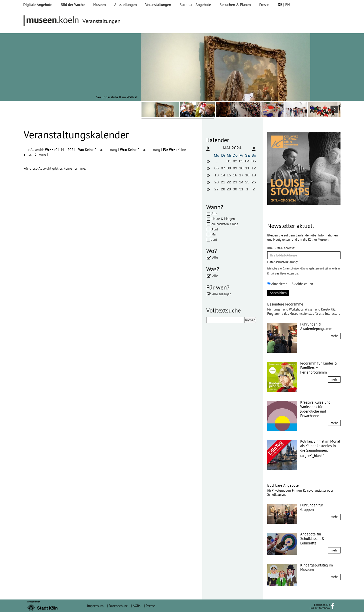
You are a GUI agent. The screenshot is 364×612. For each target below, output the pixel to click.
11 (247, 168)
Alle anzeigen (222, 294)
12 (254, 168)
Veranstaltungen (158, 5)
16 (235, 175)
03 (241, 161)
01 (229, 161)
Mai (214, 234)
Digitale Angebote (38, 5)
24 (241, 182)
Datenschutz (118, 606)
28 (223, 189)
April (215, 229)
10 (241, 168)
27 (216, 189)
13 (216, 175)
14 (223, 175)
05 (254, 161)
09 (235, 168)
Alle (214, 214)
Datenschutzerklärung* (285, 262)
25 (247, 182)
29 (229, 189)
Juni (214, 239)
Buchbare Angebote (195, 5)
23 (235, 182)
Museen (99, 5)
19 (254, 175)
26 (254, 182)
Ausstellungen (125, 5)
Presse (264, 5)
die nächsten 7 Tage (225, 224)
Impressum (95, 606)
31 (241, 189)
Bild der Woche (73, 5)
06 (216, 168)
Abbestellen (303, 284)
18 (247, 175)
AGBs (137, 606)
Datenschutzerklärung (295, 268)
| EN (284, 5)
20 (216, 182)
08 (229, 168)
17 (241, 175)
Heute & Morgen (223, 219)
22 (229, 182)
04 (247, 161)
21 (223, 182)
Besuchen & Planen (235, 5)
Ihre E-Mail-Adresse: (281, 248)
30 (235, 189)
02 (235, 161)
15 (229, 175)
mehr (334, 336)
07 (223, 168)
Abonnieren (277, 284)
